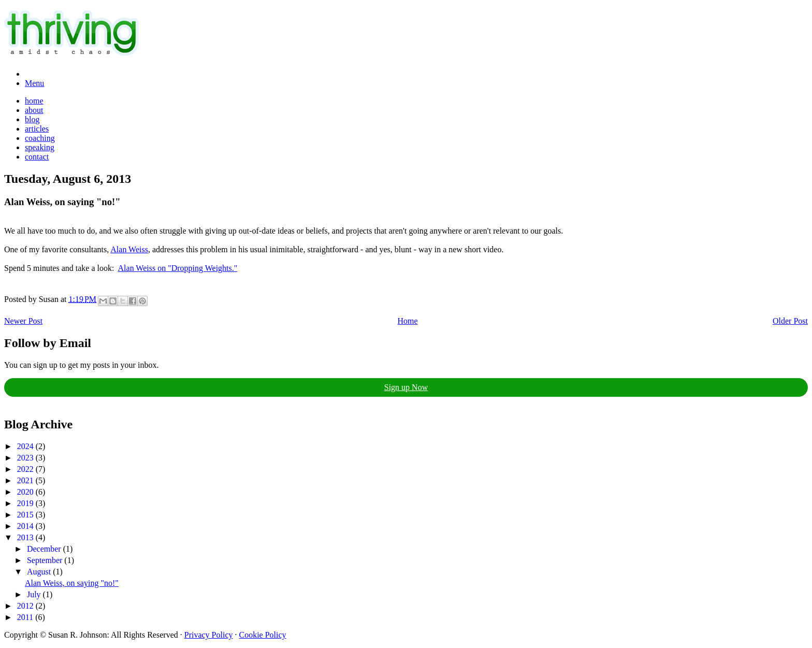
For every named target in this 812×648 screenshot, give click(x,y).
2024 (26, 446)
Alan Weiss (129, 249)
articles (37, 129)
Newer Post (23, 321)
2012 (26, 606)
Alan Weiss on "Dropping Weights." (178, 268)
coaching (40, 138)
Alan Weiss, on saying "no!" (72, 583)
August (40, 572)
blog (32, 119)
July (35, 594)
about (34, 110)
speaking (40, 147)
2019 (26, 503)
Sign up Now (406, 387)
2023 (26, 458)
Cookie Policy (263, 635)
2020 (26, 492)
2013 (26, 537)
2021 (26, 480)
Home (408, 321)
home (34, 101)
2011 (26, 617)
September (46, 560)
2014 (26, 526)
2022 (26, 469)
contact (37, 157)
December (45, 549)
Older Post (790, 321)
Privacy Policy (209, 635)
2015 (26, 515)
